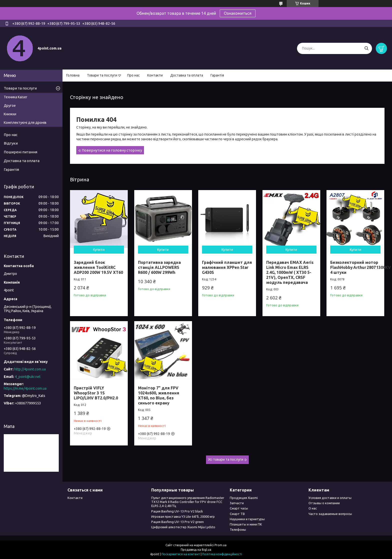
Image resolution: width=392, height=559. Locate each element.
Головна (73, 75)
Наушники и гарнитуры (247, 519)
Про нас (133, 75)
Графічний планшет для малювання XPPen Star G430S (227, 267)
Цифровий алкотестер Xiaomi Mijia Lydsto (183, 527)
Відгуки (11, 143)
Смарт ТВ (237, 514)
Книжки (10, 114)
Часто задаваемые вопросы (330, 514)
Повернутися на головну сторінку (112, 150)
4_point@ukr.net (28, 377)
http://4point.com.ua (30, 369)
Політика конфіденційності (222, 554)
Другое (10, 106)
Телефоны (238, 529)
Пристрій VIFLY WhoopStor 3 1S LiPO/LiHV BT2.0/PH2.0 (96, 393)
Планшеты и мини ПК (246, 524)
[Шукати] (366, 48)
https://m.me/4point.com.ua (25, 388)
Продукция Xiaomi (244, 498)
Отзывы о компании (324, 503)
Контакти (155, 75)
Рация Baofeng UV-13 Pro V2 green (177, 522)
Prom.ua (220, 545)
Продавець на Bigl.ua (196, 550)
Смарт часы (239, 508)
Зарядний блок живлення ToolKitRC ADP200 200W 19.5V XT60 (98, 267)
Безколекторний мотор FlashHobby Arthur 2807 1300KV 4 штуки (361, 267)
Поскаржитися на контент (181, 554)
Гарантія (217, 75)
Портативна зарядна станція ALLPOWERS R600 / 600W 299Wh (159, 267)
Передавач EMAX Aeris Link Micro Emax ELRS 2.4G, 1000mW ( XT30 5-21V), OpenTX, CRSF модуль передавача (290, 272)
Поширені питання (20, 152)
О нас (313, 508)
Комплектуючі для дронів (25, 123)
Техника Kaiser (15, 97)
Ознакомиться (238, 13)
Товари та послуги (102, 75)
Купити (99, 250)
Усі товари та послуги (226, 459)
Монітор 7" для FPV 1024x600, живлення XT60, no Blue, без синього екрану (159, 395)
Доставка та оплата (187, 75)
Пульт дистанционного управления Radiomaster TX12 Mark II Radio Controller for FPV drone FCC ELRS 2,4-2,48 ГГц (188, 502)
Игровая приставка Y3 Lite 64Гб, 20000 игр (183, 516)
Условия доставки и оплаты (330, 498)
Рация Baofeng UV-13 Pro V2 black (177, 511)
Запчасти (237, 503)
